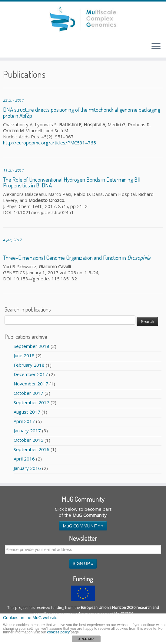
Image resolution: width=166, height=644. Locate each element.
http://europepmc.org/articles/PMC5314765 (50, 143)
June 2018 (24, 355)
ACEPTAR (86, 639)
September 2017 (32, 402)
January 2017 (27, 431)
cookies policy (58, 632)
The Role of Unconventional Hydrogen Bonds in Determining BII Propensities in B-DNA (72, 182)
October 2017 (28, 393)
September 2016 (32, 449)
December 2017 (31, 374)
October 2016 (28, 440)
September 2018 (32, 346)
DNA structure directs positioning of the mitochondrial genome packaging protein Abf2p (82, 112)
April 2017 (24, 421)
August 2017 (27, 412)
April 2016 (24, 459)
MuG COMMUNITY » (83, 526)
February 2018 (29, 365)
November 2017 (31, 384)
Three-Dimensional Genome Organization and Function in (77, 258)
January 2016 (27, 468)
